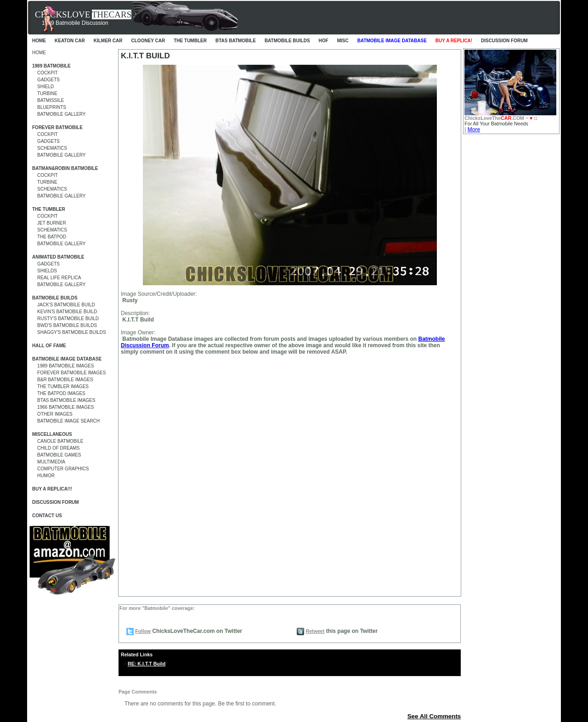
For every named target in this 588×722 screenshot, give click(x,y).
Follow (143, 631)
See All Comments (434, 716)
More (474, 130)
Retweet (315, 631)
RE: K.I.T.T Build (147, 664)
